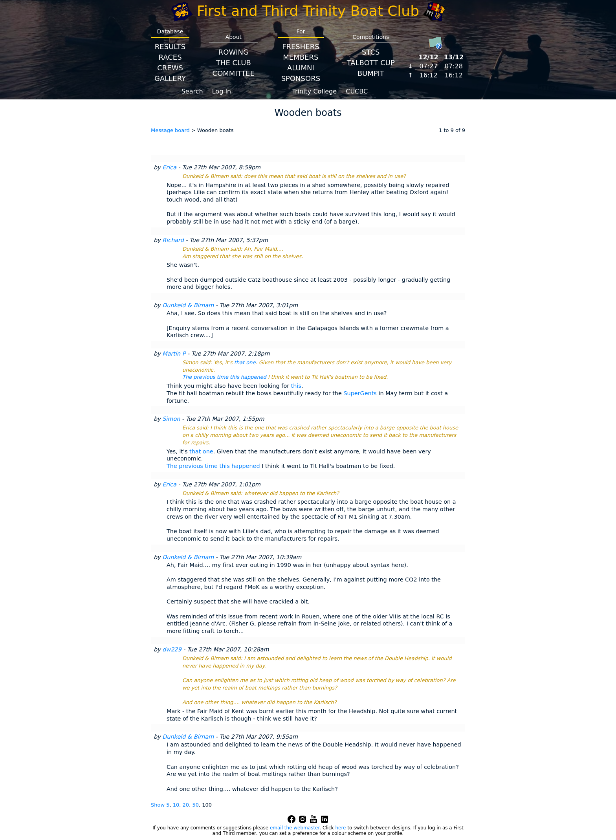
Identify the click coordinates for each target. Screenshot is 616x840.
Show (159, 805)
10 (176, 805)
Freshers (301, 47)
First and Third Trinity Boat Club (308, 11)
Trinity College (315, 91)
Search (192, 91)
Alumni (301, 68)
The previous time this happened (224, 377)
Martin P (174, 354)
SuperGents (360, 393)
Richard (173, 240)
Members (301, 57)
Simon (171, 419)
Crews (170, 68)
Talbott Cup (371, 63)
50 (195, 805)
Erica (169, 167)
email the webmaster (295, 828)
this (296, 386)
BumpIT (371, 73)
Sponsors (301, 78)
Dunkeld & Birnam (188, 305)
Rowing (234, 52)
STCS (371, 52)
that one (245, 362)
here (340, 828)
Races (170, 57)
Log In (222, 91)
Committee (234, 73)
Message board (170, 130)
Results (170, 47)
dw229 (172, 649)
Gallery (170, 78)
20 (186, 805)
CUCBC (357, 91)
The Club (234, 63)
